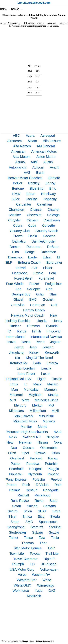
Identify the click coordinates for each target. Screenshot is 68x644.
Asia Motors (22, 157)
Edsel (47, 257)
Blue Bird (36, 188)
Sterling (55, 527)
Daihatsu (19, 241)
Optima (40, 453)
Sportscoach (48, 522)
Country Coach (47, 231)
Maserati (16, 395)
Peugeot (36, 469)
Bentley (34, 183)
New (10, 442)
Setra (56, 511)
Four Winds (15, 284)
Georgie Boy (21, 294)
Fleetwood (20, 273)
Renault (31, 490)
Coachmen (52, 220)
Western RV (41, 575)
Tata (42, 538)
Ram (58, 485)
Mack (37, 384)
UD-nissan (49, 564)
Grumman (38, 305)
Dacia (33, 236)
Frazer (34, 284)
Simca (27, 517)
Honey (57, 321)
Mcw (25, 400)
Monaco (49, 421)
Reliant (14, 490)
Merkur (37, 405)
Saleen (32, 506)
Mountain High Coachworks (27, 432)
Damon (15, 9)
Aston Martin (46, 157)
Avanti (55, 167)
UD (32, 564)
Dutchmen (48, 252)
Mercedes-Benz (46, 400)
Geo (49, 289)
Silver (12, 517)
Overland (17, 458)
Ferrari (21, 268)
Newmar (25, 442)
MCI (13, 400)
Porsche (39, 479)
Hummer (34, 326)
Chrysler (14, 220)
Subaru (37, 532)
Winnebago (46, 585)
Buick (16, 199)
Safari (17, 506)
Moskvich (34, 596)
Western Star (27, 580)
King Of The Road (39, 358)
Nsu (14, 448)
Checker (15, 215)
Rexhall (23, 495)
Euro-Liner (54, 262)
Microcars (16, 411)
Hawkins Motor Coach (27, 315)
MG (51, 405)
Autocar (38, 167)
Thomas (28, 543)
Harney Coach (34, 310)
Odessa (29, 448)
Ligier (41, 379)
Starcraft (37, 527)
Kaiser (34, 352)
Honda (42, 321)
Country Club (20, 231)
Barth (40, 173)
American (18, 151)
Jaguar (55, 342)
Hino (54, 315)
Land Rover (27, 374)
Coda (32, 225)
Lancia (46, 368)
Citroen (32, 220)
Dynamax (15, 257)
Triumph (18, 564)
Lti (26, 384)
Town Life (17, 554)
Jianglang (16, 352)
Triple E (49, 559)
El (58, 257)
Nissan (43, 442)
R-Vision (42, 485)
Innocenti (54, 331)
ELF (9, 262)
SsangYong (16, 527)
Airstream (14, 141)
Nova (58, 442)
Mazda (53, 395)
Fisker (48, 268)
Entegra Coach (29, 262)
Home (3, 9)
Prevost (57, 479)
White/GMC (23, 585)
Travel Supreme (25, 559)
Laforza (52, 363)
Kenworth (52, 352)
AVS (27, 173)
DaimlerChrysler (44, 241)
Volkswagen (49, 569)
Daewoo (49, 236)
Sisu (41, 517)
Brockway (48, 194)
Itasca (26, 342)
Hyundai (52, 326)
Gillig (40, 294)
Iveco (40, 342)
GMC (33, 299)
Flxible (38, 273)
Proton (11, 485)
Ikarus (22, 331)
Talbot (14, 538)
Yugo (39, 591)
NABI (58, 432)
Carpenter (24, 204)
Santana (50, 506)
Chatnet (53, 210)
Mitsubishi (46, 416)
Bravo (31, 194)
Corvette (48, 225)
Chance (36, 210)
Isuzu (11, 342)
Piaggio (53, 469)
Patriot (15, 464)
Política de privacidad (45, 641)
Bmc (53, 188)
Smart (15, 522)
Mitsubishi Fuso (25, 421)
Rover (39, 501)
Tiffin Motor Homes (27, 548)
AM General (46, 146)
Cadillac (32, 199)
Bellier (18, 183)
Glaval (18, 299)
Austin (48, 162)
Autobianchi (18, 167)
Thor (43, 543)
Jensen (48, 347)
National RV (32, 437)
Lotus (14, 384)
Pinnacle (15, 474)
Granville (18, 305)
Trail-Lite (52, 554)
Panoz (53, 458)
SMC (29, 522)
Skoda (55, 517)
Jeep (33, 347)
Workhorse (21, 591)
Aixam (32, 141)
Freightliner (53, 284)
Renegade (51, 490)
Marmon (50, 390)
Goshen (49, 299)
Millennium (38, 411)
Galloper (34, 289)
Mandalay (31, 390)
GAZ (52, 591)
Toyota (35, 554)
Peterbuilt (16, 469)
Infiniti (36, 331)
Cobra (18, 225)
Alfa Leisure (52, 141)
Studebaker (18, 532)
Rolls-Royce (20, 501)
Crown (18, 236)
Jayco (19, 347)
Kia (18, 358)
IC (9, 331)
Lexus (46, 374)
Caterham (44, 204)
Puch (26, 485)
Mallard (53, 384)
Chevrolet (34, 215)
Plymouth (35, 474)
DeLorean (34, 247)
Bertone (18, 188)
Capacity (50, 199)
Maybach (35, 395)
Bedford (54, 178)
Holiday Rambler (18, 321)
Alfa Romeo (22, 146)
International (15, 337)
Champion (16, 210)
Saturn (13, 511)
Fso (19, 289)
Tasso (28, 538)
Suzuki (54, 532)
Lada (37, 363)
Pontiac (53, 474)
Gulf (54, 305)
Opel (25, 453)
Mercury (20, 405)
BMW (16, 194)
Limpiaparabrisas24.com (34, 3)
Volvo (22, 575)
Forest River (23, 278)
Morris (43, 427)
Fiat (34, 268)
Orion (56, 453)
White (47, 580)
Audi (34, 162)
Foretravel (46, 278)
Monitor (26, 427)
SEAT (42, 511)
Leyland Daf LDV (19, 379)
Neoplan (53, 437)
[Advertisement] (34, 46)
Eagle (32, 257)
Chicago (53, 215)
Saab (53, 501)
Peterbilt (51, 464)
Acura (30, 136)
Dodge (30, 252)
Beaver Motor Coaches (25, 178)
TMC (51, 548)
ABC (16, 136)
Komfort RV (19, 363)
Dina (15, 252)
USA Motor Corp (22, 569)
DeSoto (53, 247)
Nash (13, 437)
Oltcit (12, 453)
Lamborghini (26, 368)
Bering (50, 183)
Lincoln (57, 379)
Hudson (15, 326)
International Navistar (46, 337)
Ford (53, 273)
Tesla (55, 538)
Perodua (33, 464)
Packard (36, 458)
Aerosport (48, 136)
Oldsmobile (49, 448)
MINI (55, 411)
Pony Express (16, 479)
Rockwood (43, 495)
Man (15, 390)
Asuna (20, 162)
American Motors (44, 151)
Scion (28, 511)
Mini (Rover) (24, 416)
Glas (53, 294)
